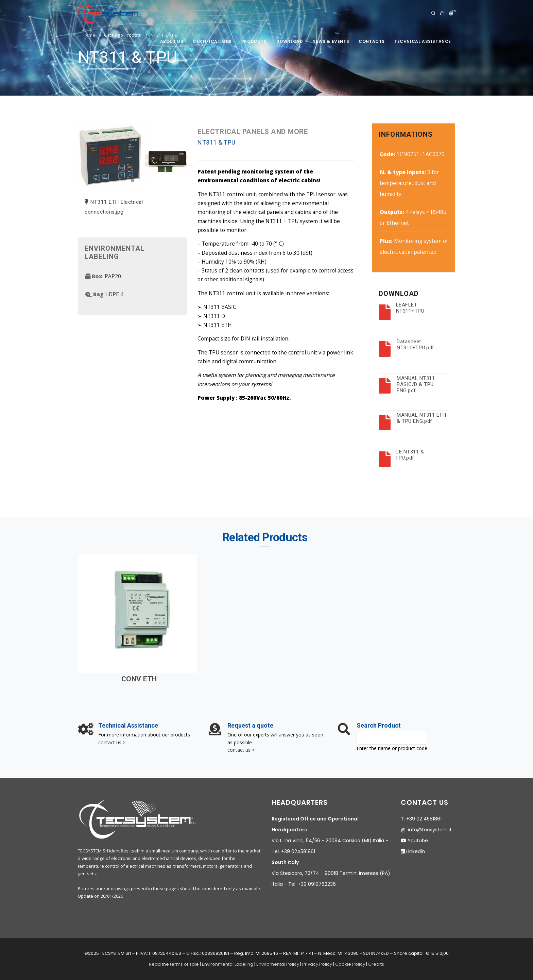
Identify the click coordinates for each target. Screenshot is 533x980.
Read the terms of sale (174, 964)
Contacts (372, 41)
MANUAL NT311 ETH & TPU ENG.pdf (421, 418)
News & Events (331, 41)
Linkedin (416, 851)
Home (89, 35)
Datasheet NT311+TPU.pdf (416, 345)
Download (290, 41)
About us (172, 41)
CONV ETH (139, 679)
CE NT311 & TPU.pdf (410, 455)
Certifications (212, 41)
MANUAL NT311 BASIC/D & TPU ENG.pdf (416, 384)
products (254, 41)
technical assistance (423, 41)
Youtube (418, 841)
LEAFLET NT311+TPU (410, 308)
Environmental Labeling (228, 964)
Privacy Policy (317, 964)
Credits (376, 964)
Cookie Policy (350, 964)
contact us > (112, 742)
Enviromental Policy (278, 964)
